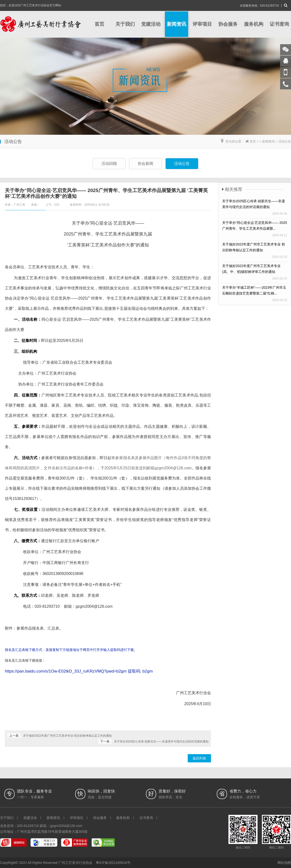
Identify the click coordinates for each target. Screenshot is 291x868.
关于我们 (125, 24)
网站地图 (284, 863)
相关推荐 (234, 189)
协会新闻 (145, 164)
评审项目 (202, 24)
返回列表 (199, 758)
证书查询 (279, 24)
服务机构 (254, 24)
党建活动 (151, 24)
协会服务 (228, 24)
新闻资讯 (177, 24)
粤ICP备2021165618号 (113, 863)
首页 (99, 24)
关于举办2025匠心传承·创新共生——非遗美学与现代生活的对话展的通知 (161, 742)
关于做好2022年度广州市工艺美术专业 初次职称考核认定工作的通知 (67, 736)
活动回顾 (109, 164)
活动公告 (285, 141)
